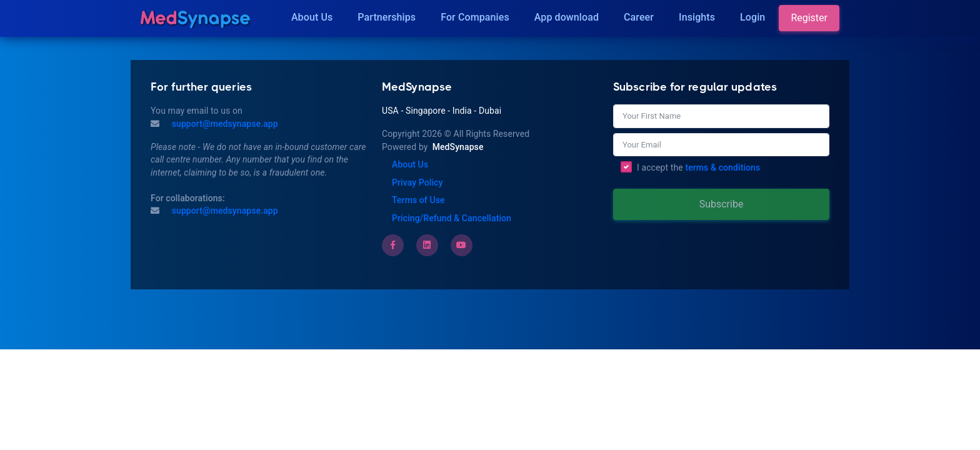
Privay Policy (417, 182)
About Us (312, 17)
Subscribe (722, 204)
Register (809, 18)
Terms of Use (418, 200)
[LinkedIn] (427, 245)
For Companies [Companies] (475, 17)
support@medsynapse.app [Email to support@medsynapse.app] (224, 211)
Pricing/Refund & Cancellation (452, 218)
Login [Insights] (752, 17)
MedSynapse (458, 147)
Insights (697, 17)
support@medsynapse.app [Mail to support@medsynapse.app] (224, 124)
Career (639, 17)
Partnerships (387, 17)
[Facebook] (393, 245)
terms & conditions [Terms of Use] (722, 167)
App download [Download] (567, 17)
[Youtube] (461, 245)
